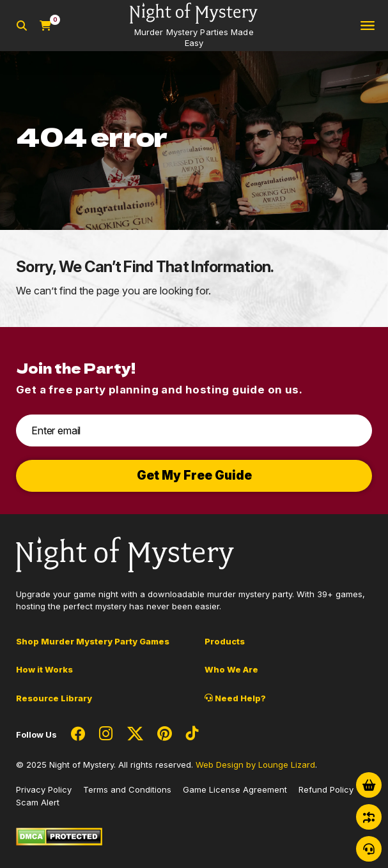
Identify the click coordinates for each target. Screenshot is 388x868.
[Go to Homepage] (194, 26)
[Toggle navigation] (368, 26)
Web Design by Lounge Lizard (255, 765)
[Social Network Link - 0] (78, 735)
